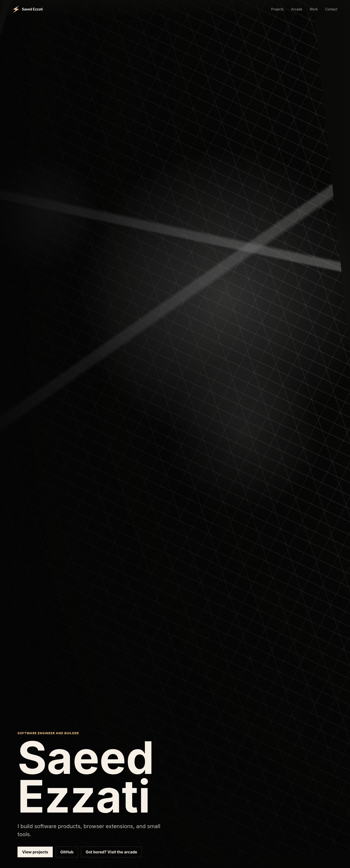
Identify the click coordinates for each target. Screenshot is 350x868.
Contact (331, 9)
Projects (278, 9)
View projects (35, 852)
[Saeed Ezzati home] (28, 9)
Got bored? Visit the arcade (111, 852)
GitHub (67, 852)
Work (314, 9)
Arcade (297, 9)
